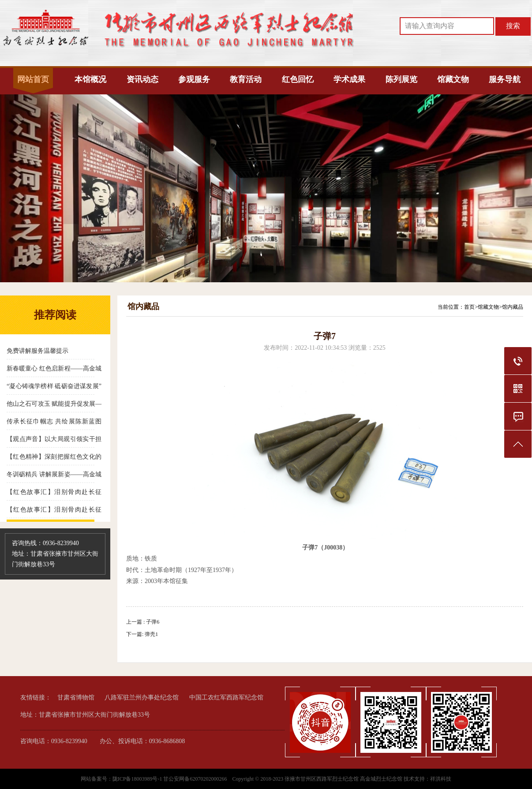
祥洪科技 (441, 779)
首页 (469, 307)
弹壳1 (151, 634)
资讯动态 (142, 79)
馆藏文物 (453, 79)
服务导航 (505, 79)
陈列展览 (401, 79)
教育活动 (246, 79)
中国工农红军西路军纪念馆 (226, 697)
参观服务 (194, 79)
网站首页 (33, 79)
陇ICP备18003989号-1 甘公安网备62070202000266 (170, 779)
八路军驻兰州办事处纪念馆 (142, 697)
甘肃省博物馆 (76, 697)
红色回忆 (298, 79)
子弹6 (153, 622)
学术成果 (349, 79)
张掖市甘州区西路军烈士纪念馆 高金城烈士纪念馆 (343, 779)
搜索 (513, 26)
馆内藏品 (513, 307)
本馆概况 (90, 79)
